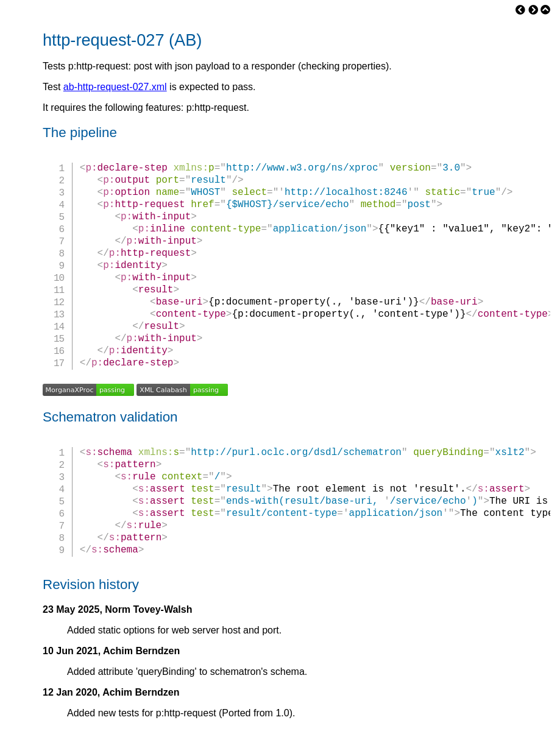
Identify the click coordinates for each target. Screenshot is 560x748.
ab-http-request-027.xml (115, 87)
